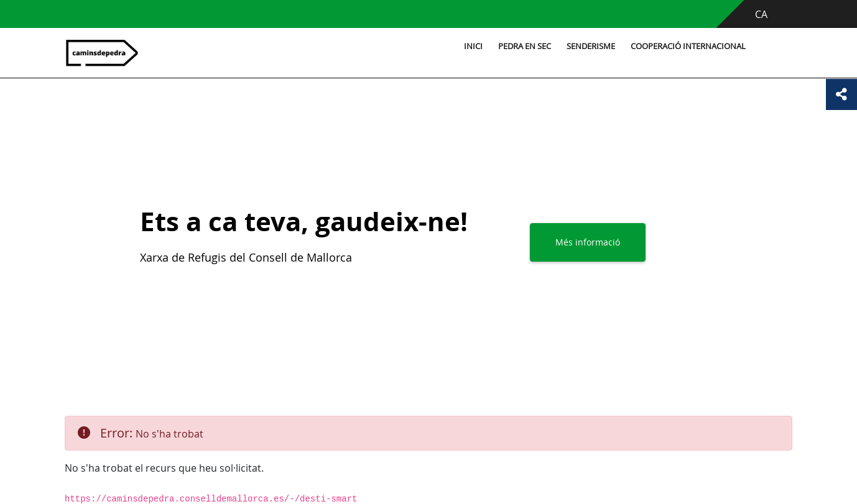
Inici (473, 46)
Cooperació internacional (688, 46)
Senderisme (591, 46)
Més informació (588, 242)
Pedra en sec (525, 46)
